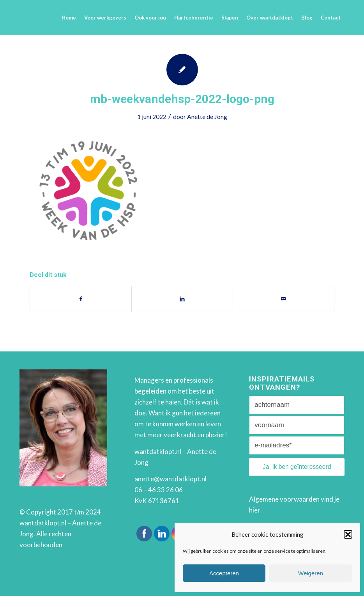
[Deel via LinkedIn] (182, 299)
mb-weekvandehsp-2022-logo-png (182, 99)
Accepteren (224, 573)
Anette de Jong (207, 116)
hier (255, 510)
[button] (348, 534)
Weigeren (311, 573)
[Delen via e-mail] (284, 299)
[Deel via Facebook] (81, 299)
